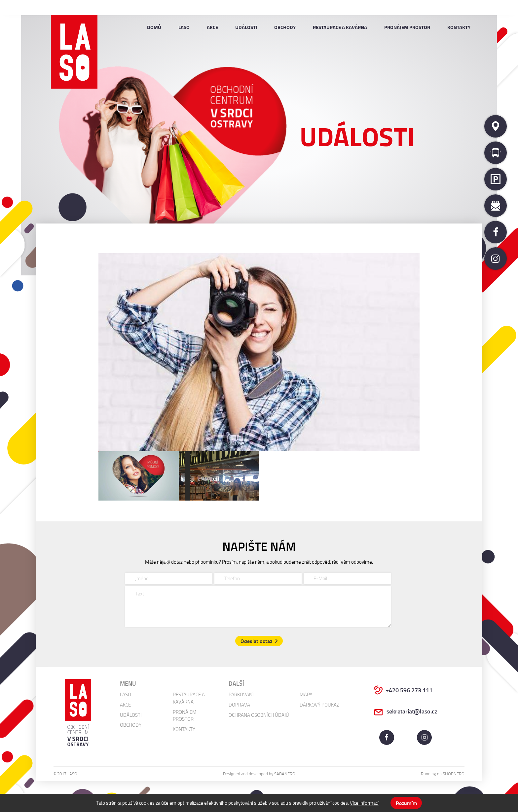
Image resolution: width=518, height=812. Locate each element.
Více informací (364, 803)
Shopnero (454, 774)
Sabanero (285, 774)
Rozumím (406, 803)
